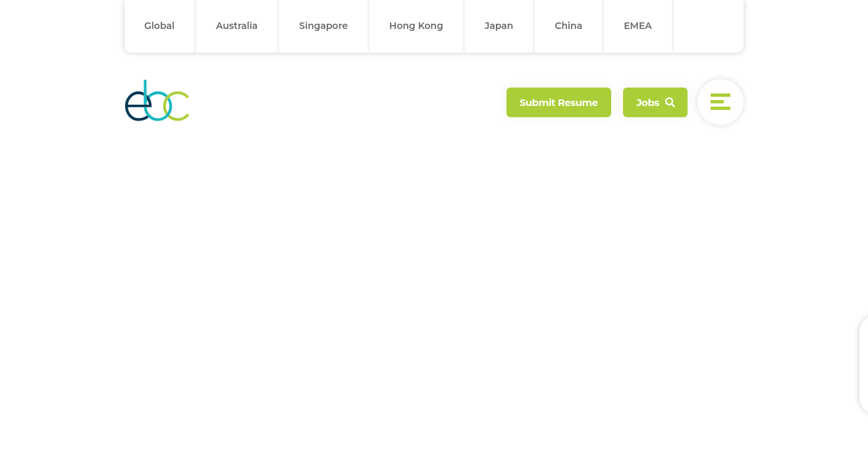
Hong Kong (416, 26)
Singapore (323, 26)
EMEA (638, 26)
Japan (499, 26)
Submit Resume (559, 102)
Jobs (655, 102)
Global (159, 26)
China (568, 26)
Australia (237, 26)
